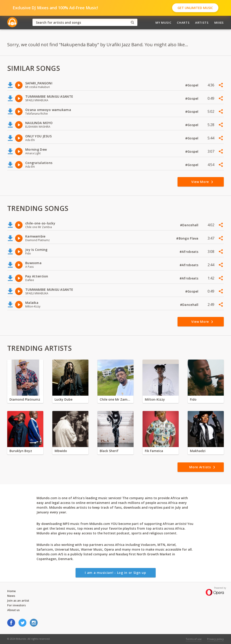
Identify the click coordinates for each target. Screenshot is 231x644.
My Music (163, 23)
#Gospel (192, 85)
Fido (193, 399)
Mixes (219, 23)
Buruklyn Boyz (21, 451)
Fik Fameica (154, 451)
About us (13, 610)
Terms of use (194, 639)
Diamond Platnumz (25, 399)
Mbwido (61, 451)
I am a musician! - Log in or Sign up (115, 573)
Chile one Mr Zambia (115, 399)
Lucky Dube (64, 399)
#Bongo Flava (188, 238)
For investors (16, 605)
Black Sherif (109, 451)
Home (12, 591)
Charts (183, 23)
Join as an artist (18, 600)
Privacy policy (215, 639)
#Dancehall (190, 225)
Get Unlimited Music (195, 8)
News (11, 596)
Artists (202, 23)
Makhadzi (198, 451)
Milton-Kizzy (155, 399)
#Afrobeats (189, 252)
